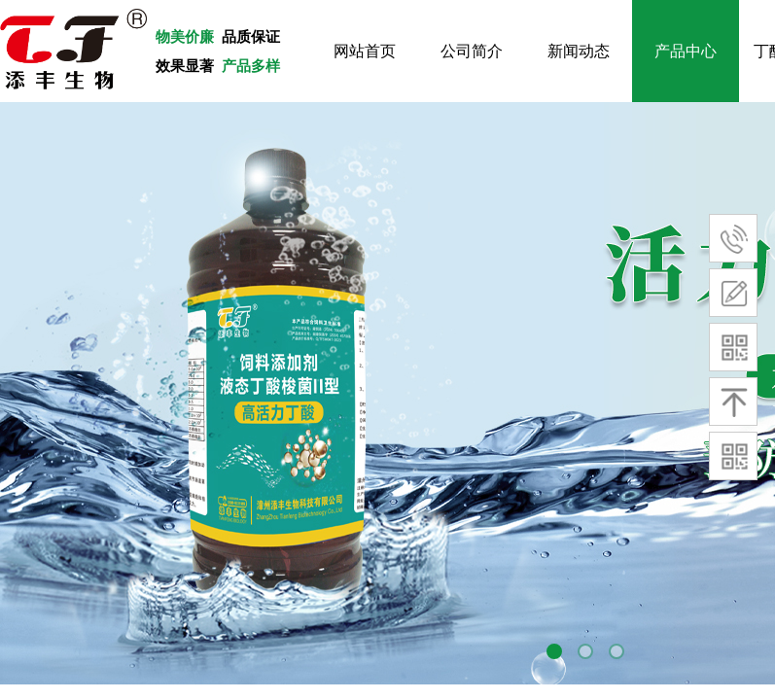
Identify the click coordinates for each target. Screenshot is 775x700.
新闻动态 (579, 51)
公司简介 (472, 51)
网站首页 (365, 51)
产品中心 (686, 51)
